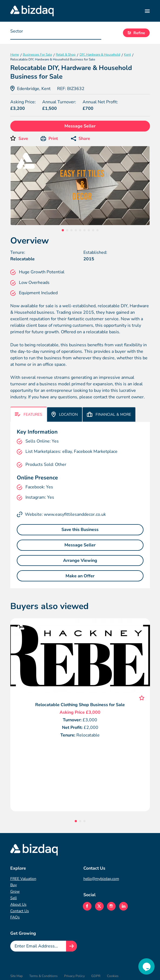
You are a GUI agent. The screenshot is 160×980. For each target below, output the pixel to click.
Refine (136, 33)
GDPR (96, 976)
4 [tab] (76, 230)
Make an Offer (80, 576)
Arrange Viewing (80, 561)
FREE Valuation (23, 879)
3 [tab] (71, 230)
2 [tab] (67, 230)
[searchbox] (37, 33)
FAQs (15, 917)
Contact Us (20, 911)
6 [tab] (84, 230)
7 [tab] (89, 230)
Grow (15, 891)
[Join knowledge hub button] (71, 946)
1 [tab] (63, 230)
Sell (14, 898)
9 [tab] (97, 230)
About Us (18, 904)
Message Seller (80, 126)
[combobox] (56, 33)
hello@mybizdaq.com (101, 879)
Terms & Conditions (43, 976)
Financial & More (109, 414)
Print (49, 139)
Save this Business (80, 530)
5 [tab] (80, 230)
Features (29, 414)
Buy (14, 885)
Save (23, 139)
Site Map (17, 976)
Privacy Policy (74, 976)
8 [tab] (93, 230)
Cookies (113, 976)
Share (81, 139)
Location (65, 414)
